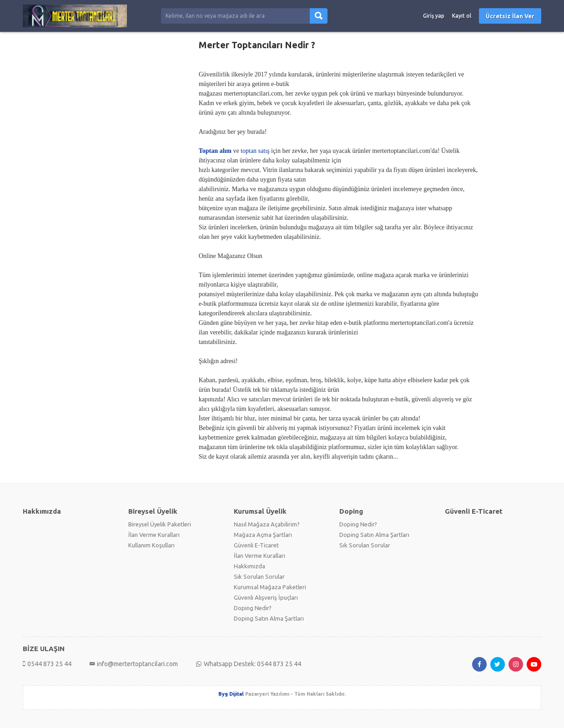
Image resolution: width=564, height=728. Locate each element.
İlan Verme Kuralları (154, 535)
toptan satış (255, 151)
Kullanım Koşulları (151, 545)
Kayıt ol (462, 16)
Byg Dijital (231, 694)
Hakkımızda (249, 566)
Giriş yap (434, 16)
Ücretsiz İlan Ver (510, 16)
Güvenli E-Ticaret (256, 545)
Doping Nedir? (253, 608)
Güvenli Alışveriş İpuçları (266, 597)
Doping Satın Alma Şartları (269, 618)
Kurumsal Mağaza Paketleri (270, 587)
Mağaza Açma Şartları (263, 535)
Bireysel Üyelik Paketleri (160, 524)
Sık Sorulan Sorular (259, 576)
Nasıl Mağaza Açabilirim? (267, 524)
